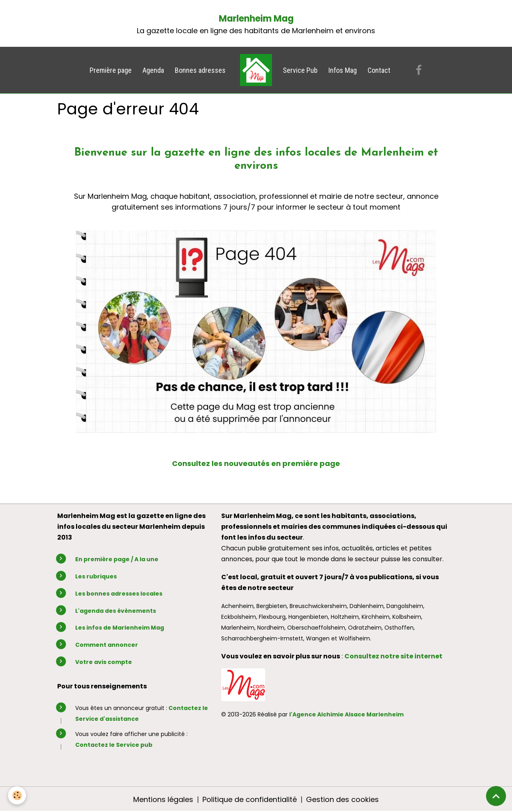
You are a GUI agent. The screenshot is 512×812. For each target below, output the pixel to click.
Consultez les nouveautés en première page (256, 463)
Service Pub (300, 70)
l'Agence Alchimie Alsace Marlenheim (346, 714)
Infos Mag (343, 70)
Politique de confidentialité (250, 799)
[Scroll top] (496, 796)
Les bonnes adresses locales (119, 594)
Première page (111, 70)
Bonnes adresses (200, 70)
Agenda (153, 70)
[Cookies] (17, 795)
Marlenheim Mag (256, 19)
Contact (379, 70)
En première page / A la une (117, 559)
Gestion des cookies (342, 799)
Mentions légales (163, 799)
